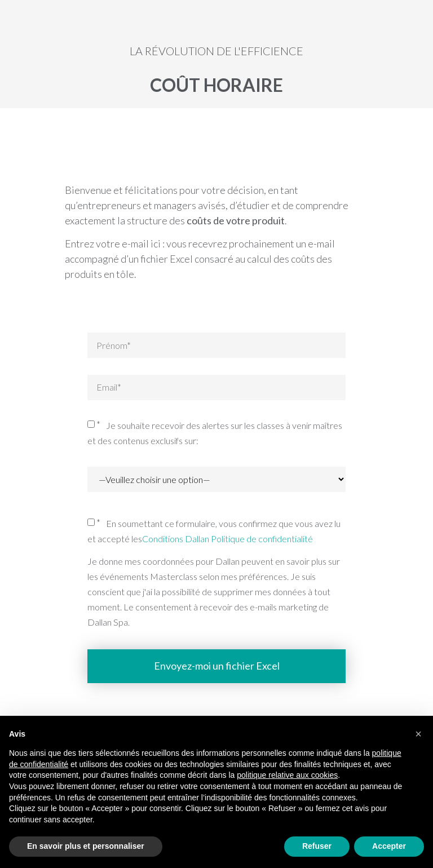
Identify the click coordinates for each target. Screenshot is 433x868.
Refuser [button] (317, 846)
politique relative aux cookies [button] (287, 775)
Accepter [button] (389, 846)
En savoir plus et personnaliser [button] (86, 846)
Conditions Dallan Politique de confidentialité (227, 539)
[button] (418, 734)
